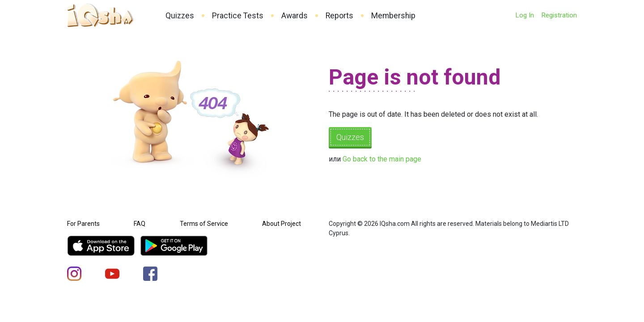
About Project (282, 224)
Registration (559, 15)
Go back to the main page (382, 159)
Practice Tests (238, 16)
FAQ (140, 224)
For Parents (83, 224)
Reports (339, 16)
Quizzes (180, 16)
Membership (393, 16)
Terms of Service (204, 224)
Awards (294, 16)
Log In (525, 15)
